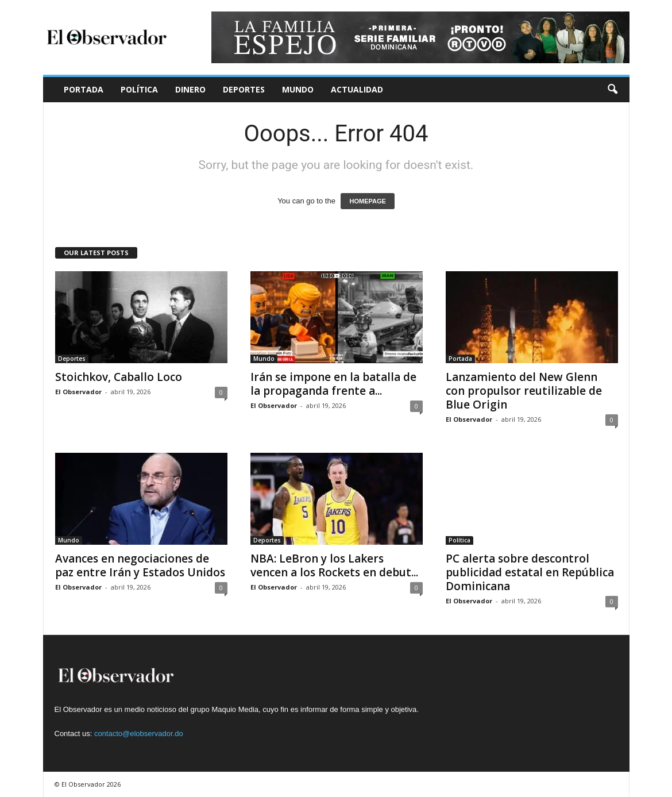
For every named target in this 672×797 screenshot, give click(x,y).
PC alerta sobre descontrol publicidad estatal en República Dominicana (530, 572)
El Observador (78, 392)
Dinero (190, 89)
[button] (612, 90)
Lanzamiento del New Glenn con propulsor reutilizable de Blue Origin (524, 391)
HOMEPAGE (367, 201)
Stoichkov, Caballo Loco (119, 377)
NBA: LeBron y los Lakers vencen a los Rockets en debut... (334, 565)
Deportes (244, 89)
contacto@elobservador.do (139, 734)
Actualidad (357, 89)
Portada (84, 89)
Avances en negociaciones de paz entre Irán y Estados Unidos (140, 565)
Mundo (298, 89)
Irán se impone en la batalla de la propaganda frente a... (333, 384)
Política (139, 89)
